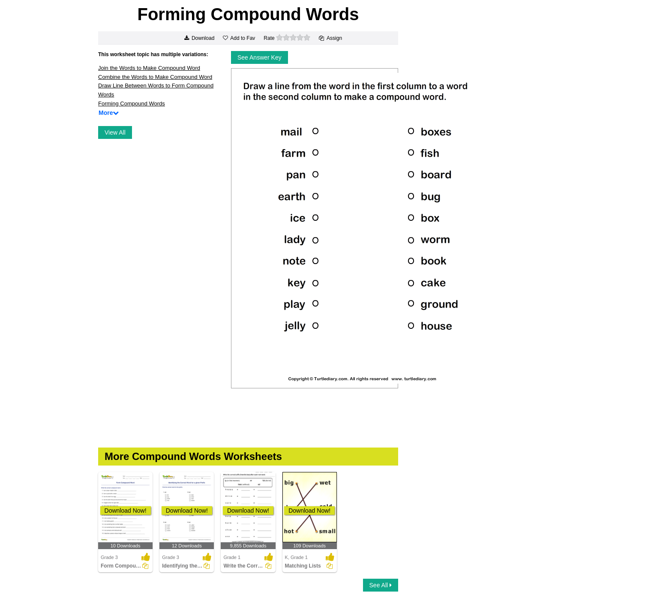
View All (115, 132)
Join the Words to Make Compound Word (149, 68)
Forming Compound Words (132, 104)
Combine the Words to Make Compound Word (155, 77)
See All (381, 585)
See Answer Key (259, 57)
